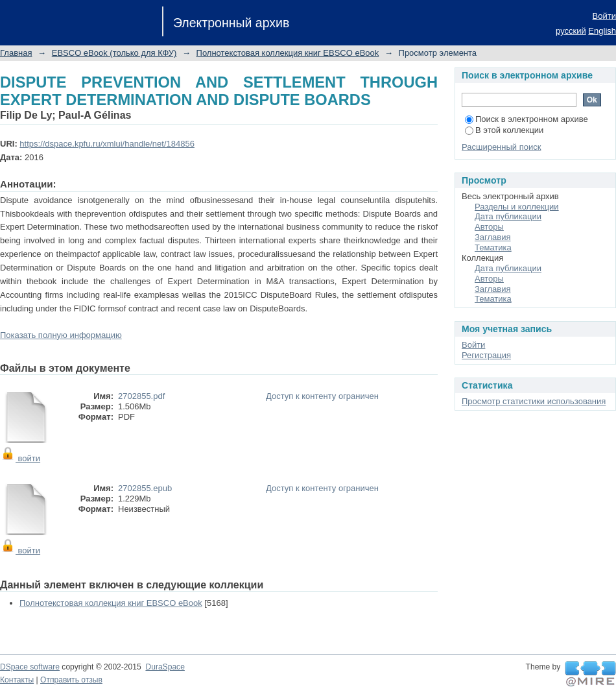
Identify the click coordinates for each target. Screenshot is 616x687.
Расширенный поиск (501, 147)
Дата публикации (508, 216)
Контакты (17, 680)
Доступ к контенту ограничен (322, 396)
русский (571, 31)
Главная (16, 53)
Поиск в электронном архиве (527, 119)
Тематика (493, 247)
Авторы (489, 227)
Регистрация (486, 355)
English (602, 31)
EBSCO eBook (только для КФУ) (114, 53)
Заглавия (493, 237)
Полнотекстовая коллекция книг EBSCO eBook (288, 53)
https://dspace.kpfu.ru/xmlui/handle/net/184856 (107, 144)
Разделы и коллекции (517, 207)
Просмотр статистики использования (534, 401)
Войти (604, 16)
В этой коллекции (504, 130)
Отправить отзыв (71, 680)
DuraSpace (165, 667)
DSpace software (30, 667)
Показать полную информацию (61, 335)
